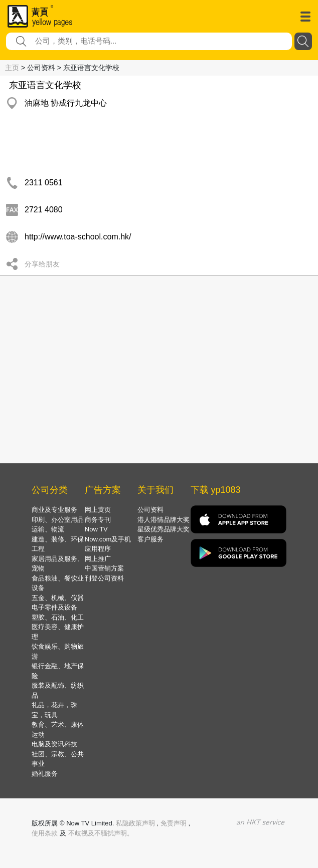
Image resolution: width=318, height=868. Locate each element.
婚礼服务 (45, 774)
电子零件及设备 (54, 607)
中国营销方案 (104, 568)
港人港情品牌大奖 (164, 520)
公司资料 (150, 510)
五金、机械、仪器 (58, 598)
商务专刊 (98, 520)
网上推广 (98, 559)
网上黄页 (98, 510)
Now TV (96, 529)
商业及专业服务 (54, 510)
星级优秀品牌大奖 (164, 529)
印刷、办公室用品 (58, 520)
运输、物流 (48, 529)
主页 (12, 68)
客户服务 (150, 539)
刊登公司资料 (104, 578)
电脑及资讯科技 (54, 744)
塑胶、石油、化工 (58, 617)
